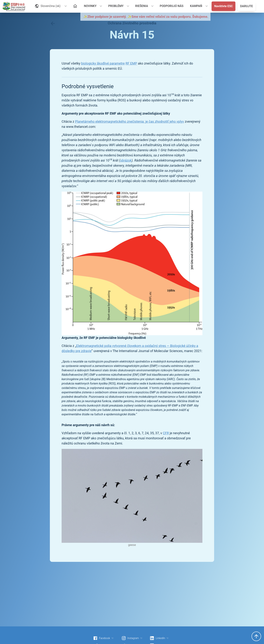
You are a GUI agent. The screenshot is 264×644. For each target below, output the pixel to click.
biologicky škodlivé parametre (103, 63)
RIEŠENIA (142, 6)
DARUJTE (247, 6)
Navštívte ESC (223, 6)
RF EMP (131, 63)
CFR (166, 433)
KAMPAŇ (196, 6)
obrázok (126, 160)
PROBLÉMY (116, 6)
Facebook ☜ (103, 638)
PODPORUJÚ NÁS (172, 6)
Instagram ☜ (132, 638)
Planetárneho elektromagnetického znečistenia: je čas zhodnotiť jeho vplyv (129, 121)
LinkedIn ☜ (159, 638)
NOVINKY (90, 6)
